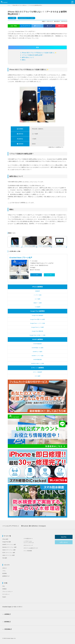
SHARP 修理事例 (37, 339)
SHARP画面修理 (37, 344)
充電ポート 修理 (38, 303)
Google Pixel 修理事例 (37, 311)
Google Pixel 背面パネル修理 (37, 319)
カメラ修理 (12, 18)
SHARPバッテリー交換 (37, 356)
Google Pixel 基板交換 (37, 331)
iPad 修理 (5, 558)
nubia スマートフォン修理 (8, 555)
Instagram (42, 526)
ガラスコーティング (28, 545)
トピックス (7, 565)
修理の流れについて (28, 57)
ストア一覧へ (49, 275)
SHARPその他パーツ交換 (37, 364)
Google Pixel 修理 (7, 542)
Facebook (25, 526)
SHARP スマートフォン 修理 (9, 545)
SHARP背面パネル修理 (37, 348)
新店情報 (4, 573)
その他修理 (37, 307)
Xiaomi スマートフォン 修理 (9, 550)
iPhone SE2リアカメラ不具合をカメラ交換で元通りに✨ (39, 53)
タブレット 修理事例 (37, 368)
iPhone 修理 (5, 539)
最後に (24, 60)
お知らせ (4, 568)
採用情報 (6, 622)
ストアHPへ (36, 275)
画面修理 (37, 291)
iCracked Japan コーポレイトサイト (12, 607)
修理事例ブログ (6, 576)
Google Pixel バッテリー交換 (37, 323)
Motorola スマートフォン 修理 (9, 547)
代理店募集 (7, 629)
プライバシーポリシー (8, 592)
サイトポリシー (6, 594)
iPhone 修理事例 (37, 287)
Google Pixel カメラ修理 (37, 327)
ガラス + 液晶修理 (38, 372)
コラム (4, 571)
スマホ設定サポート (28, 539)
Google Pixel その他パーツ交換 (37, 335)
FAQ (4, 586)
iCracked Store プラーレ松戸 (26, 18)
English (4, 597)
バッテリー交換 (38, 295)
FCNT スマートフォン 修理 (9, 553)
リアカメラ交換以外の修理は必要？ (33, 55)
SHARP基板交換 (37, 360)
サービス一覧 (7, 536)
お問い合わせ (64, 542)
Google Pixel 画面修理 (37, 315)
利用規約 (4, 589)
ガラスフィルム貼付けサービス (31, 548)
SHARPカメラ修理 (38, 352)
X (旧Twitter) (34, 526)
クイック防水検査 (28, 551)
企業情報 (6, 614)
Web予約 (64, 537)
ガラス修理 (37, 376)
